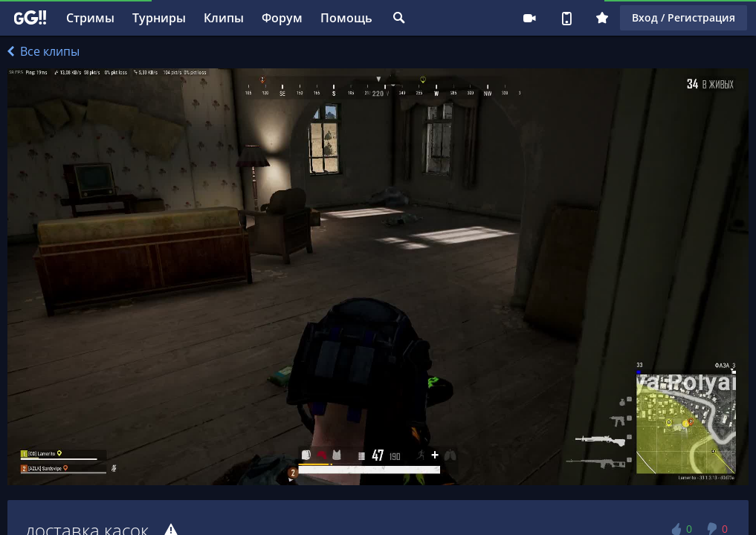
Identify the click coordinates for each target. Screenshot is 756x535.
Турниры (159, 18)
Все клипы (43, 51)
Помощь (346, 18)
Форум (282, 18)
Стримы (90, 18)
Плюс (602, 18)
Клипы (224, 18)
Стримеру (529, 18)
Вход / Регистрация (684, 17)
